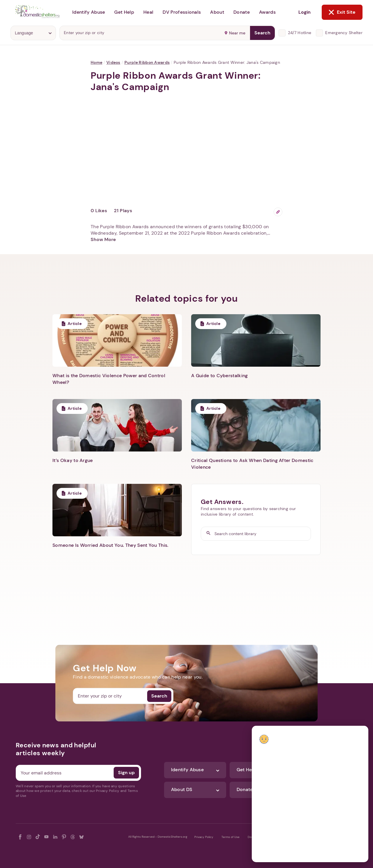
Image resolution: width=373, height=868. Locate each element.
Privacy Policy (204, 837)
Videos (113, 62)
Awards (267, 12)
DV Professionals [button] (182, 12)
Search (262, 33)
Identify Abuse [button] (89, 12)
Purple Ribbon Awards (147, 62)
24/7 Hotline (300, 33)
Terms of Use (231, 837)
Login (305, 12)
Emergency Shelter (344, 33)
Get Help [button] (124, 12)
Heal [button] (148, 12)
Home (96, 62)
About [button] (217, 12)
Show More (103, 240)
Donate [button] (242, 12)
